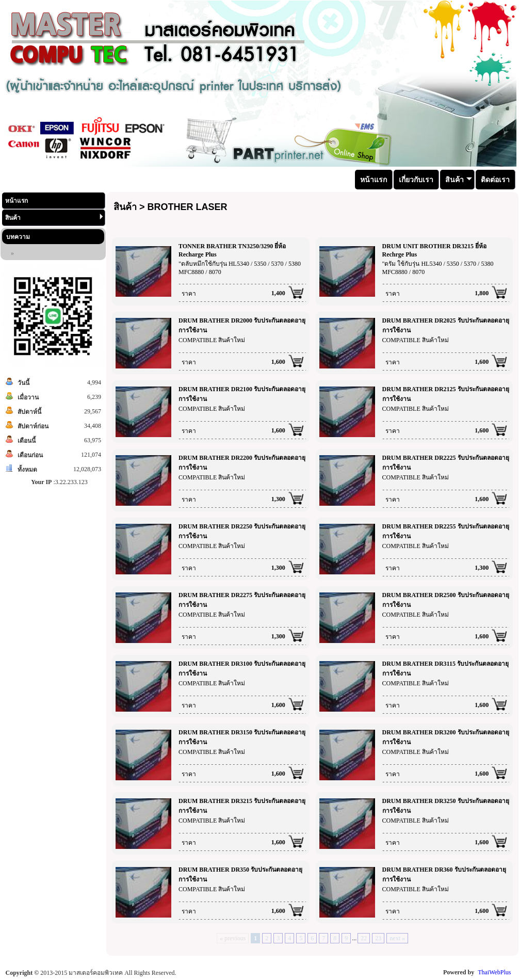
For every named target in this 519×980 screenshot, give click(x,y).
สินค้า (54, 218)
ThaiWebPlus (494, 972)
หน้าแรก (17, 201)
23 (378, 938)
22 (364, 938)
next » (397, 938)
